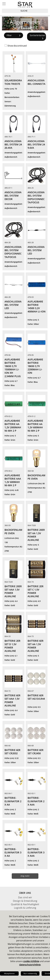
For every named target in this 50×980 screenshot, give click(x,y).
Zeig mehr (25, 876)
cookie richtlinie (31, 961)
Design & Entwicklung (25, 901)
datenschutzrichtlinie (30, 965)
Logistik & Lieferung (25, 908)
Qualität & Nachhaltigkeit (25, 904)
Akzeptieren (9, 973)
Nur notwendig (30, 973)
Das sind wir (25, 897)
